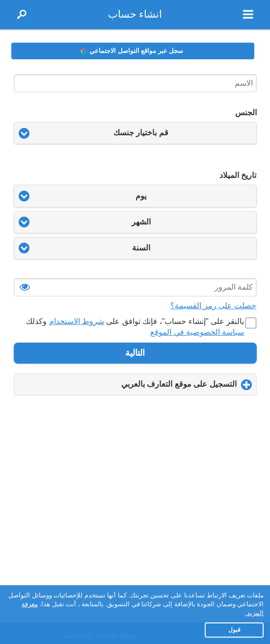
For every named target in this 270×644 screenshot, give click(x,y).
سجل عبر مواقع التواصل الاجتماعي (132, 51)
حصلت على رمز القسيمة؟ (213, 306)
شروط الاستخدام (77, 321)
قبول (234, 630)
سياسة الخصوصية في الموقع (197, 332)
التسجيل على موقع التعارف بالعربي (162, 387)
